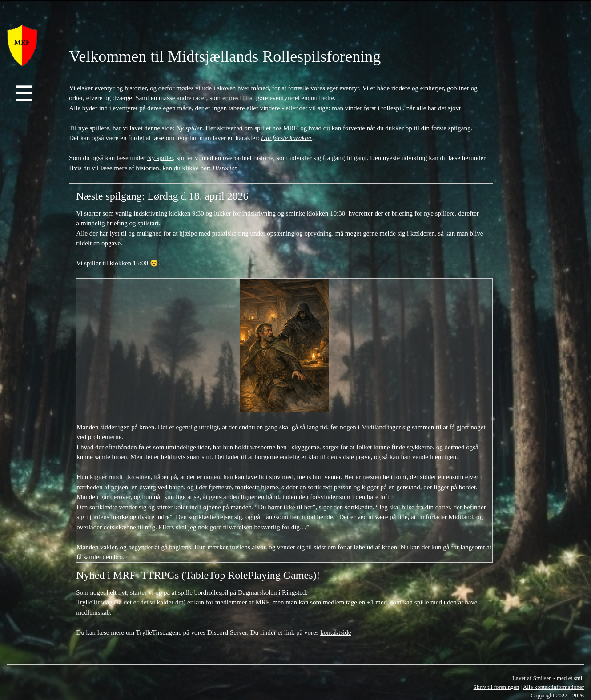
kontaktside (336, 632)
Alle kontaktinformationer (553, 687)
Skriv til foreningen (497, 687)
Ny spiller (160, 158)
